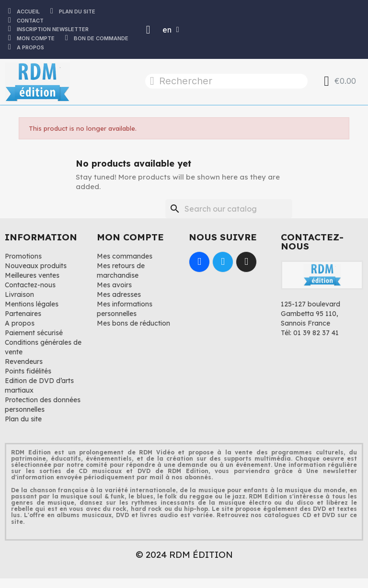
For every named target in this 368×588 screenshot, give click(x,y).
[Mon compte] (148, 30)
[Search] (229, 209)
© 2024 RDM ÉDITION (184, 554)
